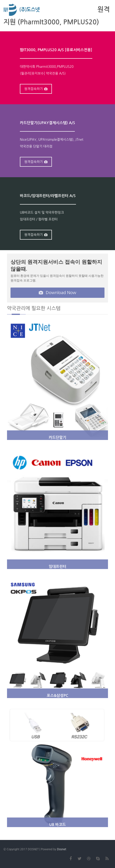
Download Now (58, 293)
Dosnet (62, 849)
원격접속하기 (36, 89)
